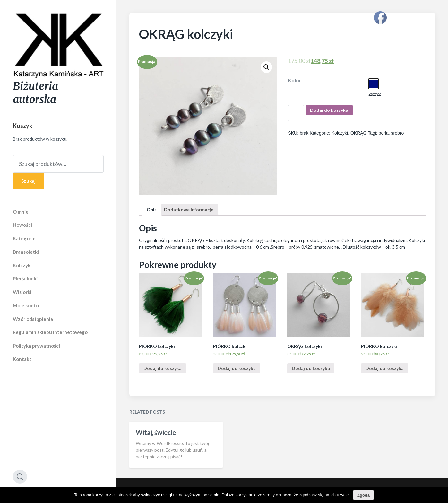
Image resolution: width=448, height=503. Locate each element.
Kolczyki (22, 265)
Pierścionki (25, 278)
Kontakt (22, 359)
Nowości (22, 225)
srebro (398, 133)
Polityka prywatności (36, 346)
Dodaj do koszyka (329, 110)
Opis (152, 210)
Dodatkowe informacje (189, 210)
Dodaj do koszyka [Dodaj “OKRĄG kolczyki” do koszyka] (311, 368)
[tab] (152, 210)
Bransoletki (26, 252)
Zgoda (363, 495)
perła (384, 133)
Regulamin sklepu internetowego (50, 332)
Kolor (295, 80)
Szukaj (28, 181)
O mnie (21, 212)
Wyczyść (375, 94)
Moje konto (26, 305)
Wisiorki (22, 292)
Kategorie (24, 238)
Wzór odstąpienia (33, 319)
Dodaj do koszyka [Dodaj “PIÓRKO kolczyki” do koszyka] (163, 368)
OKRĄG (359, 133)
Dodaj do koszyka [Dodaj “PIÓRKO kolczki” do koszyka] (237, 368)
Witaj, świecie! (157, 464)
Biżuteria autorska (35, 93)
